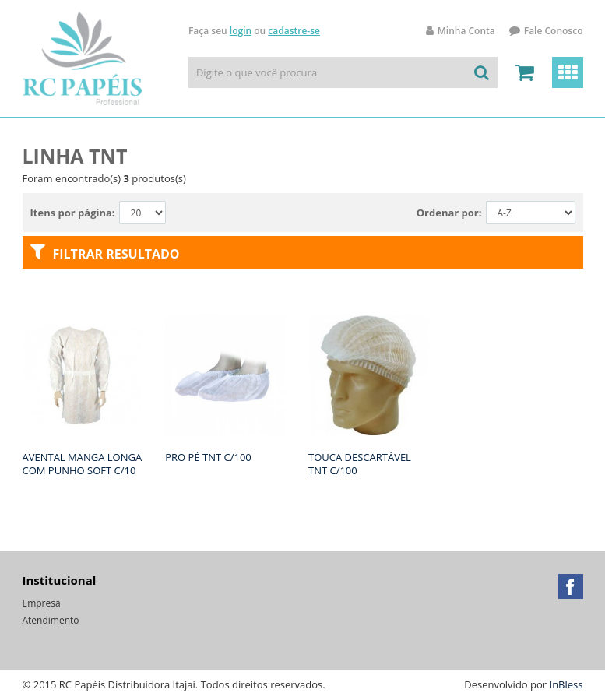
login (241, 31)
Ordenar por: (449, 213)
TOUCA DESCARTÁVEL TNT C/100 (360, 464)
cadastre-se (294, 31)
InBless (566, 684)
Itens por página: (73, 213)
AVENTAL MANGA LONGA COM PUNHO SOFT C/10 (83, 464)
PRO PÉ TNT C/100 (208, 457)
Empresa (42, 603)
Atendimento (51, 620)
